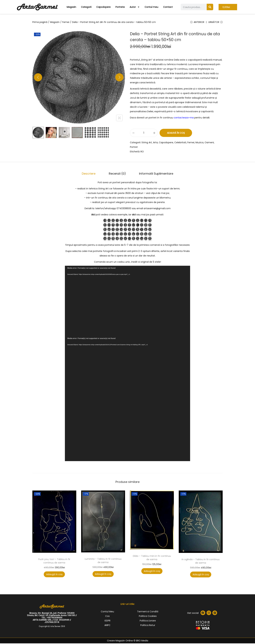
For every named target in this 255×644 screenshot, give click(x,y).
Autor (135, 7)
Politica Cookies (148, 617)
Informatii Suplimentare (153, 175)
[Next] (119, 79)
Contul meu (151, 7)
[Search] (210, 7)
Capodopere (103, 7)
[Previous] (38, 79)
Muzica (199, 144)
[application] (127, 302)
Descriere (92, 175)
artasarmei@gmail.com (157, 209)
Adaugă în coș (176, 134)
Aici (93, 215)
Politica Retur (148, 626)
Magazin (71, 7)
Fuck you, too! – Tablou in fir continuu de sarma (54, 562)
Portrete (120, 7)
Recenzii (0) (117, 175)
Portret (134, 148)
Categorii (86, 7)
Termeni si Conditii (148, 612)
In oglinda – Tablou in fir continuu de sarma (201, 562)
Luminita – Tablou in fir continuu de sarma (103, 561)
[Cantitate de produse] (144, 134)
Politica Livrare (148, 621)
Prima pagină (40, 22)
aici (134, 215)
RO (142, 153)
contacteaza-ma (184, 119)
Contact (168, 7)
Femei (66, 22)
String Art (147, 144)
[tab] (92, 175)
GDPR (107, 621)
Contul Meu (107, 612)
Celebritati (180, 144)
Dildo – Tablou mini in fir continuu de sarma (152, 558)
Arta (155, 144)
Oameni (209, 144)
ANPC (107, 626)
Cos (107, 617)
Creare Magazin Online (120, 641)
